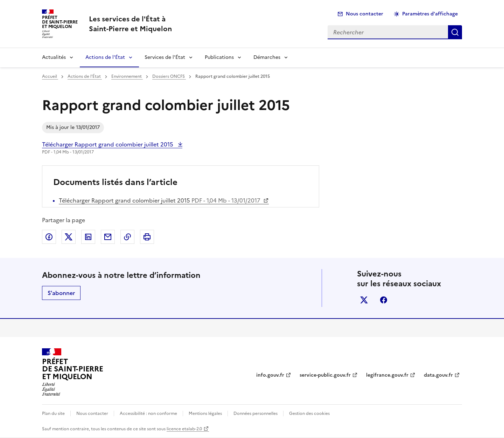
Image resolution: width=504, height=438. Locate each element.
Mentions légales (205, 413)
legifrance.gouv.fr (387, 375)
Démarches (267, 57)
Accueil (50, 76)
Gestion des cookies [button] (309, 413)
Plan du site (53, 413)
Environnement (127, 76)
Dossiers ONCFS (169, 76)
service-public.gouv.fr (325, 375)
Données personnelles (255, 413)
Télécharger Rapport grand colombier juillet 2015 (108, 144)
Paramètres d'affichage (430, 14)
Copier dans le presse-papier (127, 237)
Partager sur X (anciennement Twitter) (69, 237)
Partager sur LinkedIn (88, 237)
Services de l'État (165, 57)
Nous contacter (365, 14)
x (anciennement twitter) (364, 300)
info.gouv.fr (270, 375)
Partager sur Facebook (49, 237)
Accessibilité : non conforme (148, 413)
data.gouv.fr (438, 375)
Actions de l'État (105, 57)
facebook (384, 300)
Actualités (54, 57)
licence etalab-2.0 (184, 429)
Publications (219, 57)
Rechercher (455, 32)
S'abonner (61, 293)
